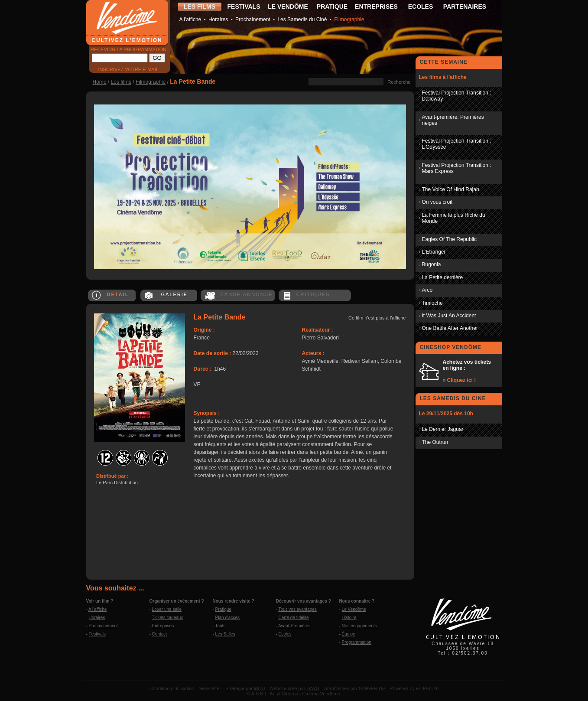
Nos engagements (359, 626)
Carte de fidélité (294, 618)
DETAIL (118, 294)
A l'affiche (190, 20)
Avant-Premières (294, 626)
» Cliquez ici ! (460, 380)
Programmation (357, 642)
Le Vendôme (354, 609)
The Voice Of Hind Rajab (451, 189)
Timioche (432, 303)
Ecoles (285, 634)
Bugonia (432, 264)
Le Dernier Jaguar (443, 429)
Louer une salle (167, 609)
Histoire (349, 618)
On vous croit (437, 202)
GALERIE (175, 294)
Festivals (97, 634)
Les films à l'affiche (443, 77)
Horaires (218, 20)
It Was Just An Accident (449, 316)
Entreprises (163, 626)
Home (100, 82)
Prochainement (253, 20)
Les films (121, 82)
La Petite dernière (443, 277)
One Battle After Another (450, 328)
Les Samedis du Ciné (302, 20)
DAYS (313, 688)
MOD (260, 688)
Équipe (349, 634)
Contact (159, 634)
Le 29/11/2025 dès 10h (446, 414)
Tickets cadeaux (167, 618)
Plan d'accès (227, 618)
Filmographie (349, 20)
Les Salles (225, 634)
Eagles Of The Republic (450, 239)
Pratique (223, 609)
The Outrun (435, 442)
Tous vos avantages (297, 609)
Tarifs (220, 626)
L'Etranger (434, 252)
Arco (427, 290)
